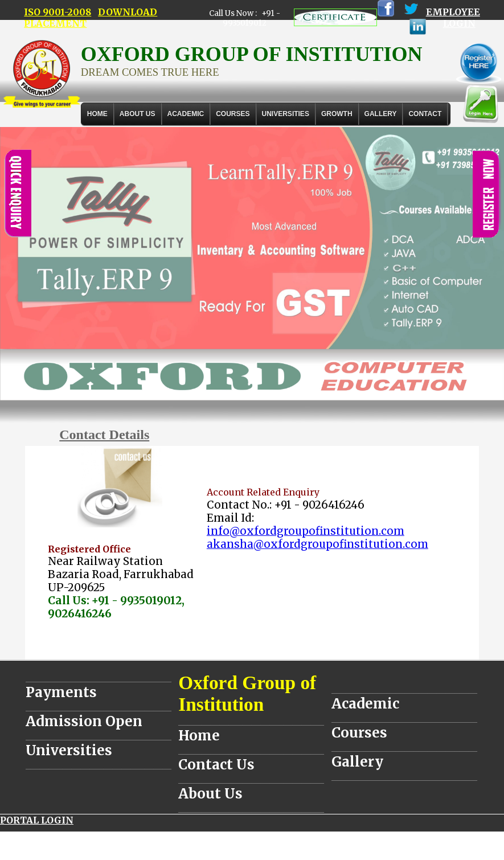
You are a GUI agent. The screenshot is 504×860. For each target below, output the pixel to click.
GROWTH (337, 114)
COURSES (233, 114)
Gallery (381, 114)
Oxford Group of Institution (247, 693)
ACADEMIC (186, 114)
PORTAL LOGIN (37, 820)
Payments (61, 692)
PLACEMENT (55, 23)
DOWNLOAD (128, 12)
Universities (69, 750)
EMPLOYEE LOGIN (453, 18)
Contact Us (216, 765)
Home (97, 114)
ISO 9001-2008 (58, 12)
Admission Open (84, 721)
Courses (359, 733)
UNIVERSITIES (286, 114)
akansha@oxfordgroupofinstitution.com (317, 544)
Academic (365, 704)
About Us (138, 114)
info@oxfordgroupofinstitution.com (306, 531)
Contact (425, 114)
